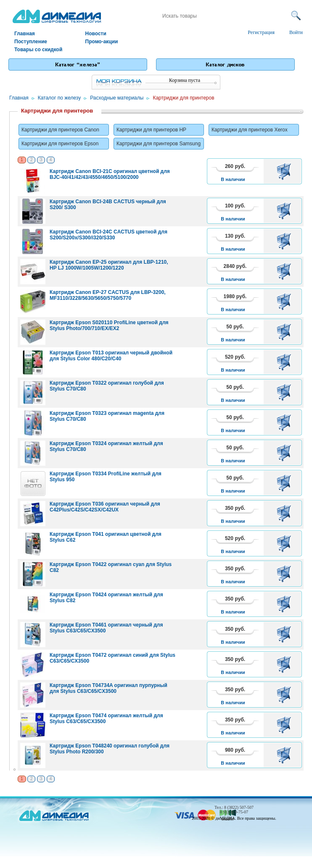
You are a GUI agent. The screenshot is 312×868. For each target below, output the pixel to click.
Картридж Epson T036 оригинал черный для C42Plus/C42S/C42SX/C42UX (105, 507)
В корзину (285, 171)
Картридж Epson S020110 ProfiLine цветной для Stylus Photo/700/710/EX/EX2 (109, 325)
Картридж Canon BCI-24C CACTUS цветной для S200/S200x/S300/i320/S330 (108, 235)
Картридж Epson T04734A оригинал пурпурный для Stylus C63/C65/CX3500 (108, 688)
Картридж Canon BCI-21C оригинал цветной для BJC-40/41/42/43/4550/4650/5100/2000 (110, 174)
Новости (96, 34)
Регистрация (261, 32)
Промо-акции (102, 42)
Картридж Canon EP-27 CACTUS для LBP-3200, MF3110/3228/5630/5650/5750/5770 (108, 295)
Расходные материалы (117, 98)
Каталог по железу (59, 98)
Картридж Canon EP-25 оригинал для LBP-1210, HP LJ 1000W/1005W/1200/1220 (109, 265)
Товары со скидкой (38, 50)
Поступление (31, 42)
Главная (25, 34)
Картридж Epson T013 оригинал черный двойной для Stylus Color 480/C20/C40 (111, 356)
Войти (296, 32)
